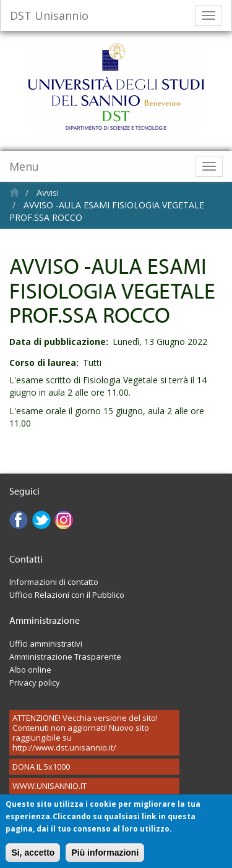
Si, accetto (33, 857)
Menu (24, 166)
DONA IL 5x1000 (41, 767)
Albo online (30, 670)
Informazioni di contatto (54, 582)
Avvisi (48, 193)
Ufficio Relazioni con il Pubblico (67, 595)
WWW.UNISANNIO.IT (49, 786)
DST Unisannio (49, 15)
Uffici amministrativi (46, 644)
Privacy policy (35, 683)
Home (15, 192)
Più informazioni (105, 857)
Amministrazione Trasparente (65, 657)
